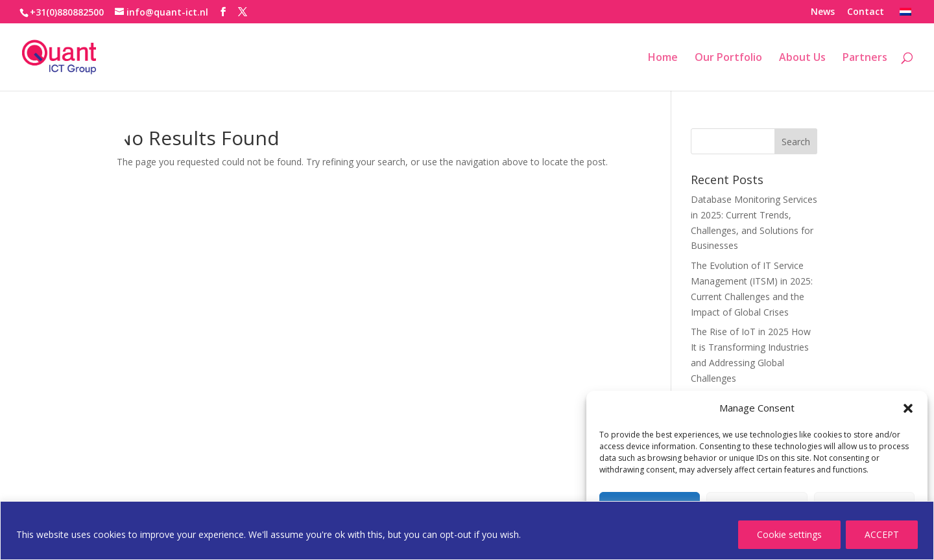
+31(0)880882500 (67, 12)
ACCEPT (882, 534)
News (823, 12)
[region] (467, 531)
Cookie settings (789, 534)
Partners (865, 58)
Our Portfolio (728, 58)
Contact (866, 12)
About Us (802, 58)
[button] (908, 408)
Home (663, 58)
